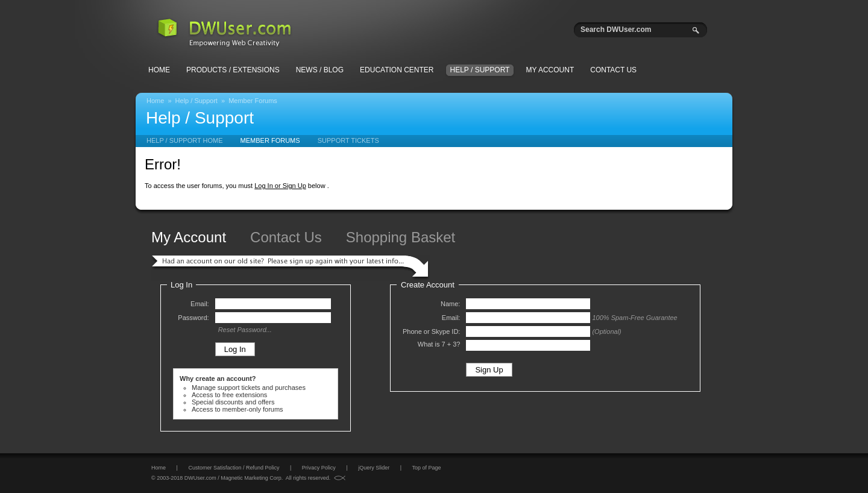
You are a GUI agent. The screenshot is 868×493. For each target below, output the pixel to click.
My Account (550, 70)
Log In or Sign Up (280, 186)
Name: (450, 304)
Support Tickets (348, 140)
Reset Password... (245, 330)
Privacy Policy (319, 468)
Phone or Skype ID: (431, 331)
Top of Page (426, 468)
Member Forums (253, 101)
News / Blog (320, 70)
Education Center (397, 70)
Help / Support (480, 70)
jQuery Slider (374, 468)
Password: (193, 318)
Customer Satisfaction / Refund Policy (234, 468)
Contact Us (613, 70)
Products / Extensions (233, 70)
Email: (200, 304)
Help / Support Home (185, 140)
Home (159, 70)
